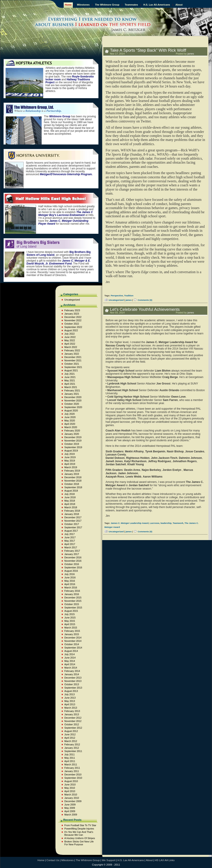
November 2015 (73, 601)
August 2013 (71, 691)
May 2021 (70, 380)
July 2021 (69, 374)
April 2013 (70, 704)
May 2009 (70, 808)
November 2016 (73, 561)
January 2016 (72, 594)
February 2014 (72, 671)
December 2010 (73, 774)
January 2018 (72, 514)
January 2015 (72, 634)
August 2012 (71, 731)
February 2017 (72, 551)
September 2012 (73, 728)
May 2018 (70, 501)
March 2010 (71, 795)
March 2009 (71, 815)
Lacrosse (154, 523)
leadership (166, 523)
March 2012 (71, 741)
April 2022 (70, 344)
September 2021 (73, 367)
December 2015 (73, 598)
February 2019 (72, 471)
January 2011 (72, 771)
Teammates (131, 5)
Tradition (129, 296)
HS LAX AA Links (165, 860)
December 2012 (73, 718)
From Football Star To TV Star (80, 825)
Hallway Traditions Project (68, 81)
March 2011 (71, 764)
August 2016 (71, 571)
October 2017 (72, 524)
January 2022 (72, 354)
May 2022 (70, 340)
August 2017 (71, 531)
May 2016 (70, 581)
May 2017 (70, 541)
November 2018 (73, 481)
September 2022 (73, 327)
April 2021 (70, 384)
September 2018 (73, 487)
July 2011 (69, 754)
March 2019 (71, 467)
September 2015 (73, 608)
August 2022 (71, 330)
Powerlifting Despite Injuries (79, 829)
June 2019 (70, 457)
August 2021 (71, 370)
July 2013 (69, 694)
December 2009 (73, 801)
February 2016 (72, 591)
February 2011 (72, 768)
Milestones (83, 5)
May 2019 (70, 461)
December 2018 (73, 477)
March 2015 (71, 628)
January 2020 (72, 434)
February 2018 (72, 511)
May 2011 (70, 758)
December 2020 (73, 397)
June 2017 (70, 537)
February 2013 (72, 711)
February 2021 (72, 390)
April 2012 (70, 738)
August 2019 (71, 451)
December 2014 (73, 638)
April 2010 (70, 791)
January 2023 (72, 314)
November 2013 (73, 681)
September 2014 (73, 648)
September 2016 (73, 567)
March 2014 (71, 668)
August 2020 (71, 411)
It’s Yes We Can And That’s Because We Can (79, 833)
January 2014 (72, 674)
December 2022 (73, 317)
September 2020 (73, 407)
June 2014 (70, 658)
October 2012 (72, 724)
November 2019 (73, 441)
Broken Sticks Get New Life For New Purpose (79, 843)
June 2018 (70, 497)
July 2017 (69, 534)
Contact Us (53, 860)
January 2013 (72, 714)
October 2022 (72, 324)
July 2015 (69, 614)
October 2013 (72, 684)
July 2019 (69, 454)
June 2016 (70, 577)
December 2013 (73, 678)
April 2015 (70, 624)
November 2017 (73, 521)
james (191, 54)
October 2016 (72, 564)
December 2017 (73, 517)
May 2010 (70, 788)
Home (68, 5)
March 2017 (71, 547)
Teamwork (178, 523)
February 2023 (72, 310)
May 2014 (70, 661)
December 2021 (73, 357)
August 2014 (71, 651)
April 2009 (70, 811)
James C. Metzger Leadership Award (130, 523)
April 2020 (70, 424)
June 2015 (70, 618)
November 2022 (73, 320)
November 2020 (73, 400)
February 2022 (72, 350)
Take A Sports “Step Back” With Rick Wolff (148, 50)
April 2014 (70, 664)
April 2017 (70, 544)
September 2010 (73, 778)
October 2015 (72, 604)
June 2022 (70, 337)
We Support (109, 860)
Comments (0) (145, 300)
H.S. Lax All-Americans (157, 5)
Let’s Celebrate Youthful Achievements (145, 309)
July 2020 (69, 414)
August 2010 (71, 781)
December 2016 (73, 557)
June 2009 (70, 805)
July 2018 (69, 494)
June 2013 (70, 698)
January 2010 (72, 798)
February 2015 (72, 631)
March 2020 (71, 427)
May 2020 (70, 421)
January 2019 (72, 474)
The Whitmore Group (107, 5)
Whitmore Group (60, 116)
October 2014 (72, 644)
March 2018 (71, 507)
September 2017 (73, 527)
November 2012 (73, 721)
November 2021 (73, 360)
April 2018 (70, 504)
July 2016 (69, 574)
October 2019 (72, 444)
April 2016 (70, 584)
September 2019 (73, 447)
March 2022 (71, 347)
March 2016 (71, 587)
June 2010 (70, 785)
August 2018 (71, 491)
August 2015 (71, 611)
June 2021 (70, 377)
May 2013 (70, 701)
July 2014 (69, 654)
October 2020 (72, 404)
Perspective (117, 296)
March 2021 (71, 387)
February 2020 (72, 431)
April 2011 (70, 761)
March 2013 (71, 708)
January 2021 (72, 394)
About (179, 5)
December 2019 (73, 437)
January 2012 (72, 748)
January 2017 (72, 554)
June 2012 (70, 734)
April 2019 (70, 464)
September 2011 (73, 751)
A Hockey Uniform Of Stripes (80, 838)
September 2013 (73, 688)
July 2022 (69, 334)
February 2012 (72, 744)
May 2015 (70, 621)
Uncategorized (116, 300)
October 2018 (72, 484)
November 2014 (73, 641)
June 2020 (70, 417)
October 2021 (72, 364)
